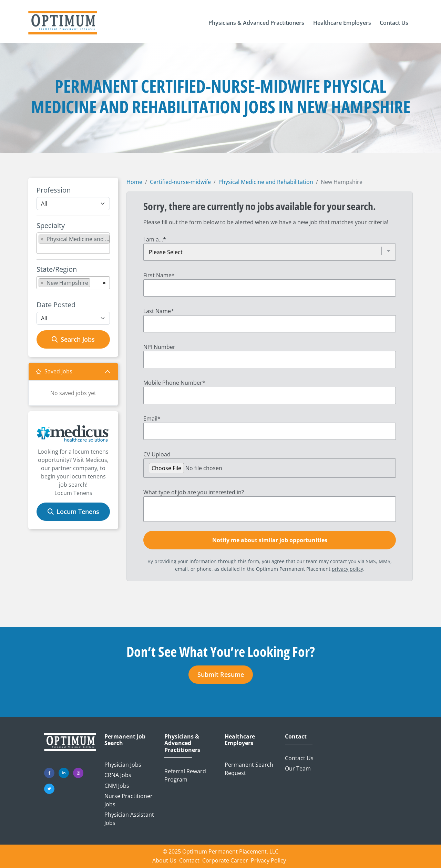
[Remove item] (42, 239)
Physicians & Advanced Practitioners (182, 743)
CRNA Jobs (118, 775)
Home (134, 182)
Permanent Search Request (249, 769)
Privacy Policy (268, 860)
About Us (164, 860)
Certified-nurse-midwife (180, 182)
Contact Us (299, 758)
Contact (296, 737)
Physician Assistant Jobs (129, 819)
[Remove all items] (104, 282)
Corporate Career (225, 860)
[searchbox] (41, 249)
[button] (256, 23)
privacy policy (347, 569)
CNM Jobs (117, 786)
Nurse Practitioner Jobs (129, 800)
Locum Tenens (73, 511)
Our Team (298, 768)
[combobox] (73, 243)
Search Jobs (73, 339)
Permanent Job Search (125, 740)
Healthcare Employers (240, 740)
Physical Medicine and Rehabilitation (266, 182)
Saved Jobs (54, 371)
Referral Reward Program (185, 775)
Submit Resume (221, 674)
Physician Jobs (123, 765)
